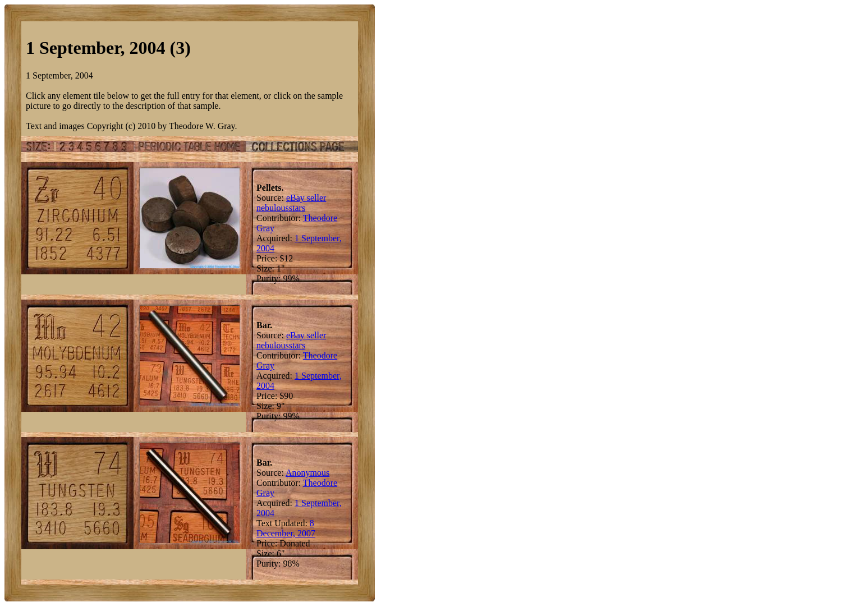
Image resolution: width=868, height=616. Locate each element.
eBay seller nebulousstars (291, 203)
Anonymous (307, 473)
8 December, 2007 (286, 528)
